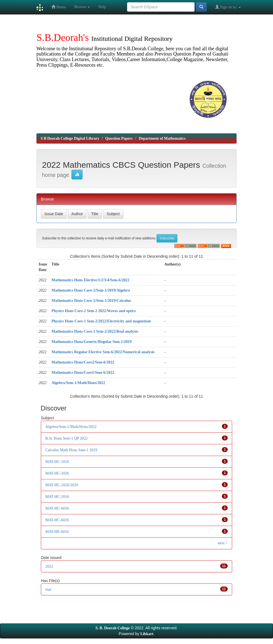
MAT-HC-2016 (57, 497)
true (48, 589)
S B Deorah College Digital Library (70, 138)
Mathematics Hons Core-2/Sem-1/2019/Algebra (91, 290)
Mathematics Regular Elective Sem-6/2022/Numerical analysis (103, 352)
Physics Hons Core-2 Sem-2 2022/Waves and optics (94, 311)
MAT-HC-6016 (57, 508)
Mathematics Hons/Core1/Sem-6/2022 (83, 373)
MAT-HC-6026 (57, 520)
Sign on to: (228, 7)
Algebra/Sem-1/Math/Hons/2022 (78, 383)
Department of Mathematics (162, 138)
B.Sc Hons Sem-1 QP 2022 (66, 438)
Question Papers (119, 138)
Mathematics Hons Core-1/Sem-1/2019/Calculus (91, 301)
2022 (49, 566)
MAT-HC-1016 (57, 462)
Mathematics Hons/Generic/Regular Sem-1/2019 (91, 342)
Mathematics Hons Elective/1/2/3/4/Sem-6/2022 (90, 280)
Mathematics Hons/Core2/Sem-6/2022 (83, 362)
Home (59, 7)
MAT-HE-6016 (57, 532)
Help (102, 7)
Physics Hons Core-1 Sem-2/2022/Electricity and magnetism (101, 321)
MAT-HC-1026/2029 (62, 485)
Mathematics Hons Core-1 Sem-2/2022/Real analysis (95, 331)
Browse (82, 7)
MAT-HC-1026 (57, 473)
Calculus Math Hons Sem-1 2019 (71, 450)
